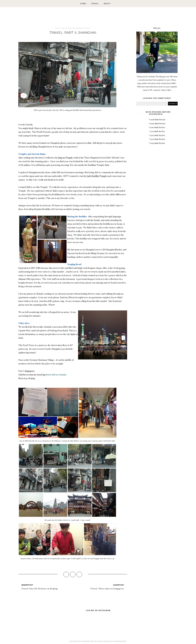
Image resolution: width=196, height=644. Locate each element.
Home (83, 4)
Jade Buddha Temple (97, 176)
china (70, 28)
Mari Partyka (91, 641)
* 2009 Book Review (157, 123)
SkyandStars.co (119, 641)
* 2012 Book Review (157, 135)
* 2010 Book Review (157, 127)
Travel (95, 4)
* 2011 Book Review (157, 131)
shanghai (78, 28)
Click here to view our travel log (32, 375)
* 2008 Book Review (157, 119)
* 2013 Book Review (157, 139)
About (107, 4)
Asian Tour (60, 28)
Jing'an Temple (65, 158)
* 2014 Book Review (157, 143)
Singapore (30, 371)
